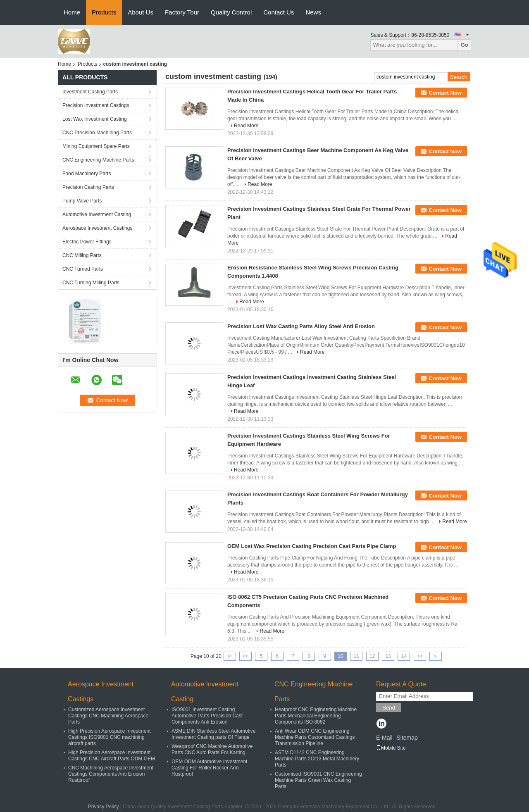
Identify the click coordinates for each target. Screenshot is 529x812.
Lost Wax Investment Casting (95, 119)
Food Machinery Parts (87, 174)
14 (404, 656)
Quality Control (231, 12)
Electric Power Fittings (87, 242)
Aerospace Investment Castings (97, 228)
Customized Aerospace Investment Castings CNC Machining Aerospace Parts (108, 716)
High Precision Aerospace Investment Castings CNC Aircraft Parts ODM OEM (112, 756)
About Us (141, 12)
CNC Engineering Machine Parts (98, 160)
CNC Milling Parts (82, 255)
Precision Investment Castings (96, 105)
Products (104, 12)
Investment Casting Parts (90, 92)
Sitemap (407, 738)
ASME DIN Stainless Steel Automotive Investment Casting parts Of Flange (213, 734)
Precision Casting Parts (88, 187)
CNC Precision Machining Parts (97, 133)
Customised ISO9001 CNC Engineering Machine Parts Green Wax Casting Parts (318, 780)
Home (72, 12)
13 (388, 656)
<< (245, 656)
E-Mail (384, 738)
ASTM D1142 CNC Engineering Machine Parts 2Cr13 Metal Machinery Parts (317, 759)
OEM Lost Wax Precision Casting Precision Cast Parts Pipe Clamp (312, 546)
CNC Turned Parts (83, 269)
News (313, 12)
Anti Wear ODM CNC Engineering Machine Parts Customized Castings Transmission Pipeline (315, 737)
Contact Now (445, 93)
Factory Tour (182, 12)
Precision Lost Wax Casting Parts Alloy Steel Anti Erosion (301, 326)
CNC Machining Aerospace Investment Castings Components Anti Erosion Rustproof (111, 774)
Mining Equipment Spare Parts (96, 146)
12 (372, 656)
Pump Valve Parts (82, 201)
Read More (246, 126)
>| (436, 656)
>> (420, 656)
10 (340, 656)
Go (464, 45)
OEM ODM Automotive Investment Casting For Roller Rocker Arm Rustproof (209, 768)
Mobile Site (391, 748)
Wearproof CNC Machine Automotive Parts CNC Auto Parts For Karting (212, 749)
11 (356, 656)
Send (389, 708)
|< (230, 656)
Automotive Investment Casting (97, 214)
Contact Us (279, 12)
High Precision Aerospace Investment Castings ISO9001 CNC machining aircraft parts (109, 737)
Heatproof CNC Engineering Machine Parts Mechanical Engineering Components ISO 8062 (316, 716)
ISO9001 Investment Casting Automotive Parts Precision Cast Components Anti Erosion (207, 716)
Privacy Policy (104, 807)
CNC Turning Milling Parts (91, 283)
